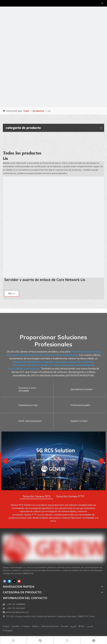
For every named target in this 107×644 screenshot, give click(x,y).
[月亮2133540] (53, 54)
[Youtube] (19, 581)
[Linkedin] (9, 581)
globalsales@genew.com (17, 612)
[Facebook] (5, 581)
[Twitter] (14, 581)
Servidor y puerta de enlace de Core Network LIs (45, 280)
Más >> (12, 293)
